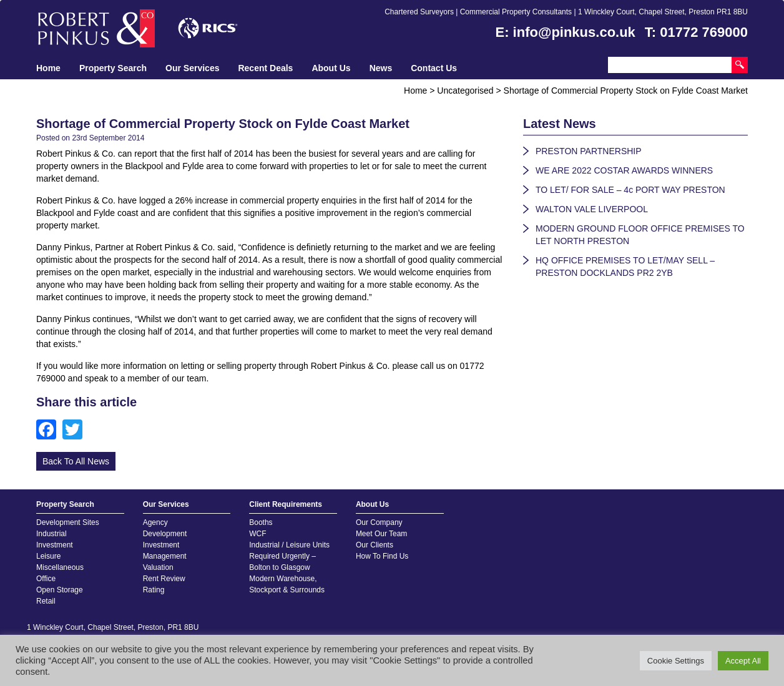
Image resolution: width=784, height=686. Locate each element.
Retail (46, 601)
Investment (55, 545)
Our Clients (375, 545)
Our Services (192, 68)
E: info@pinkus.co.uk (566, 32)
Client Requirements (286, 504)
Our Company (379, 522)
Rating (154, 590)
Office (46, 579)
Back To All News (76, 461)
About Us (331, 68)
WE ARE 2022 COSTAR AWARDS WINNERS (624, 170)
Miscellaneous (60, 567)
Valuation (158, 567)
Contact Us (434, 68)
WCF (257, 534)
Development (165, 534)
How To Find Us (382, 556)
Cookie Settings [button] (676, 661)
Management (165, 556)
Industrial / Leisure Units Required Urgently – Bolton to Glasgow (289, 556)
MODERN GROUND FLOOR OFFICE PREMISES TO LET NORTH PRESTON (640, 235)
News (381, 68)
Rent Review (164, 579)
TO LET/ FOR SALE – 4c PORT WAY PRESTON (630, 190)
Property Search (113, 68)
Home (48, 68)
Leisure (48, 556)
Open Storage (60, 590)
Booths (261, 522)
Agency (155, 522)
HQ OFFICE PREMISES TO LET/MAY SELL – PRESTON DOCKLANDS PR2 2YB (625, 267)
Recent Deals (265, 68)
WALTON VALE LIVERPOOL (592, 209)
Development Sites (68, 522)
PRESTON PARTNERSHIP (589, 151)
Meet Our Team (381, 534)
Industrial (51, 534)
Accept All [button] (743, 661)
